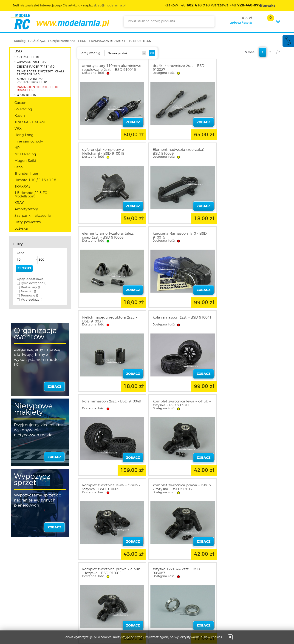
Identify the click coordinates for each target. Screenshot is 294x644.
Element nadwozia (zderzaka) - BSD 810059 (109, 152)
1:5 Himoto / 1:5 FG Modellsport (31, 195)
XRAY (19, 203)
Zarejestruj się (79, 595)
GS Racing (23, 109)
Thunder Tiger (26, 174)
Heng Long (24, 135)
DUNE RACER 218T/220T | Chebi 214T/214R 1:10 (40, 73)
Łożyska (21, 229)
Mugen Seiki (25, 161)
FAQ (21, 617)
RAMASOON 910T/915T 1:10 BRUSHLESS (121, 41)
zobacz (54, 387)
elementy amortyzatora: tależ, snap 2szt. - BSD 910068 (177, 152)
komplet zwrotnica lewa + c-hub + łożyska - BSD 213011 (111, 319)
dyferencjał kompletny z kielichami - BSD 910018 (242, 68)
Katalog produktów (134, 600)
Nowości (125, 595)
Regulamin (26, 595)
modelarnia (60, 22)
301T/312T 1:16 (28, 57)
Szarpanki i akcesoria (33, 216)
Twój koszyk (77, 606)
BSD (83, 41)
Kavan (20, 116)
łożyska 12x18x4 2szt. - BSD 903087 (175, 403)
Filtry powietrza (28, 222)
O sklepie (25, 589)
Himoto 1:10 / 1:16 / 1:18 (35, 180)
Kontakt (24, 611)
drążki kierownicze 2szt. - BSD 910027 (177, 68)
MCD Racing (25, 154)
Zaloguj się (76, 589)
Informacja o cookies (34, 606)
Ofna (19, 167)
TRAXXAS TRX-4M (30, 122)
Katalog (20, 41)
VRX (18, 129)
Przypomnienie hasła (84, 611)
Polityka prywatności (34, 600)
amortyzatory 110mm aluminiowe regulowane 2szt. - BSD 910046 (109, 70)
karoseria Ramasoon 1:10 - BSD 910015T (248, 152)
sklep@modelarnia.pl (110, 6)
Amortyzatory (26, 209)
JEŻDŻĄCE (38, 41)
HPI (17, 148)
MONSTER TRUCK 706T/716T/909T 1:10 (32, 81)
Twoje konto (78, 600)
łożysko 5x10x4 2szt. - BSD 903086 (243, 403)
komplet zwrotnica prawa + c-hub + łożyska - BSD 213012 (250, 319)
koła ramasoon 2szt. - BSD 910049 (243, 236)
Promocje (126, 589)
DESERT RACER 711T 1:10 (36, 67)
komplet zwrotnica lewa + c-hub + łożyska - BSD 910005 (180, 319)
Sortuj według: (90, 53)
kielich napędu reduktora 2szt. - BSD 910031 (110, 236)
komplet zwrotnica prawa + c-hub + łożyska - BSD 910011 (111, 403)
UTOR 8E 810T (27, 95)
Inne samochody (29, 141)
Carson (20, 103)
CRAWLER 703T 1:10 (32, 62)
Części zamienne (63, 41)
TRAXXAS (23, 187)
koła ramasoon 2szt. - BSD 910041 (174, 236)
